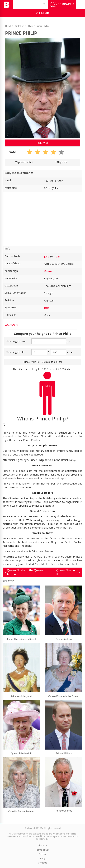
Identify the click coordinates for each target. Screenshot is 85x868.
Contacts (43, 863)
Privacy (42, 854)
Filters (43, 13)
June (47, 256)
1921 (57, 256)
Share (15, 325)
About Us (43, 845)
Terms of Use (43, 850)
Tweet (7, 325)
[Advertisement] (42, 219)
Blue (47, 308)
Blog (42, 858)
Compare (62, 4)
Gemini (48, 271)
